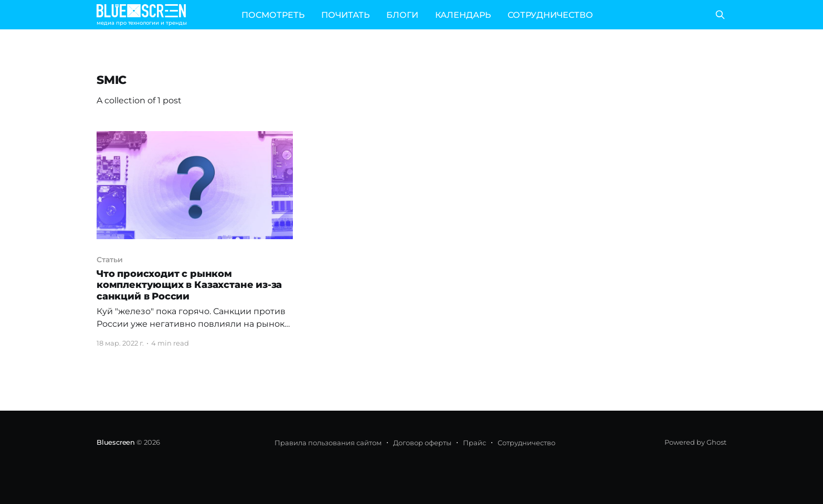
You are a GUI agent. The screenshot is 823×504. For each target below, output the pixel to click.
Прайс (474, 443)
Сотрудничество (526, 443)
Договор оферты (422, 443)
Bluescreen (116, 442)
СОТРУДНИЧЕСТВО (550, 15)
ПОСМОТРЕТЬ (273, 15)
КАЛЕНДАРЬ (463, 15)
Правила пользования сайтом (328, 443)
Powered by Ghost (695, 442)
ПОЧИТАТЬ (345, 15)
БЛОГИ (402, 15)
